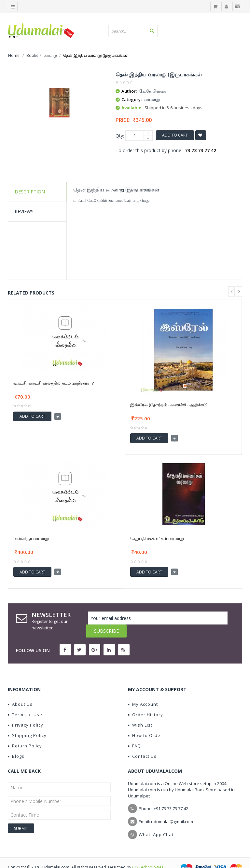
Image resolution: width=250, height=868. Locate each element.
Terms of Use (25, 702)
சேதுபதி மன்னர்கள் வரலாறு (157, 538)
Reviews (24, 211)
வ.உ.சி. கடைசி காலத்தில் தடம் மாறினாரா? (54, 383)
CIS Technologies (148, 854)
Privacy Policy (26, 712)
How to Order (145, 722)
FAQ (134, 733)
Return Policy (25, 733)
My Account (143, 691)
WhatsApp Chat (156, 822)
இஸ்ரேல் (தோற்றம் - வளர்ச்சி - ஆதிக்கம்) (169, 405)
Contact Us (142, 743)
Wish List (140, 712)
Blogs (16, 743)
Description (30, 192)
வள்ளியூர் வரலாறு (31, 538)
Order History (146, 702)
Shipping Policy (27, 722)
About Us (20, 691)
